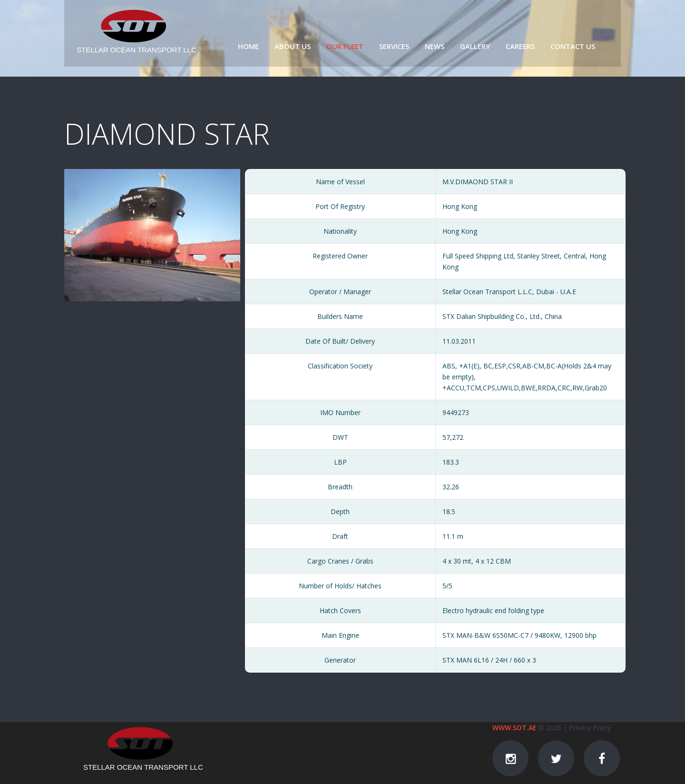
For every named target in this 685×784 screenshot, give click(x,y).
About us (293, 46)
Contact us (573, 46)
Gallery (475, 46)
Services (394, 46)
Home (248, 46)
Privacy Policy (590, 728)
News (435, 46)
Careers (520, 46)
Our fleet (345, 46)
